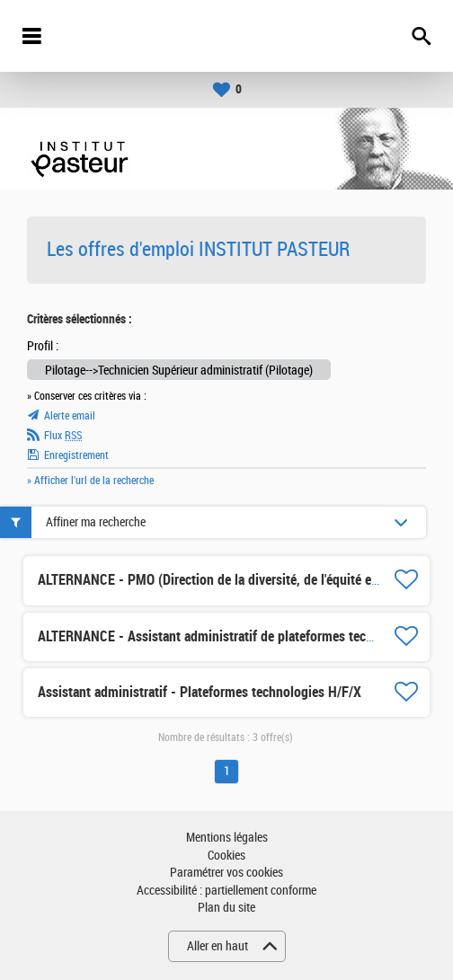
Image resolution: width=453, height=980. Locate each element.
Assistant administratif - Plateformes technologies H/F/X (200, 692)
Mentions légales (227, 838)
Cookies (226, 856)
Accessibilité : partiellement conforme (226, 891)
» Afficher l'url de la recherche (90, 481)
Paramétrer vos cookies (226, 873)
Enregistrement (76, 455)
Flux (63, 436)
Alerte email (70, 416)
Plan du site (226, 908)
